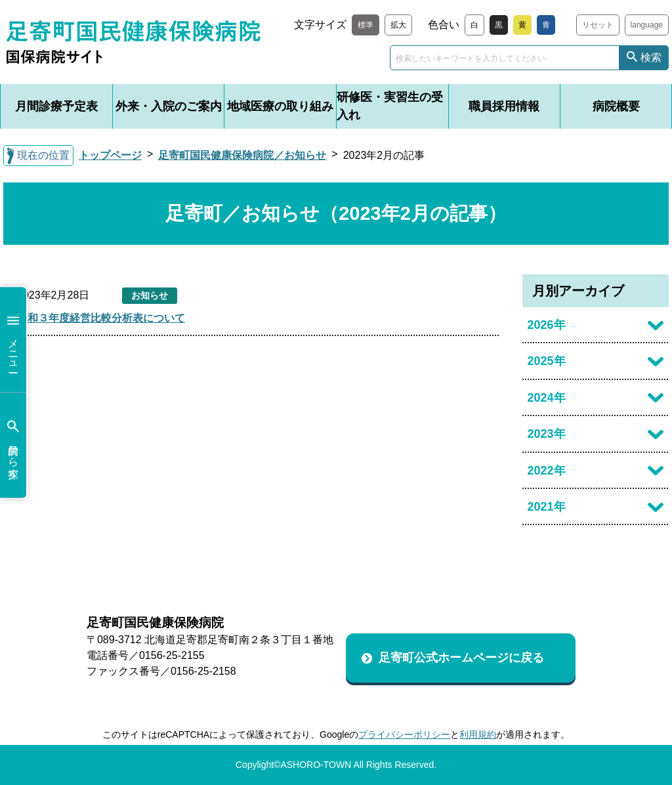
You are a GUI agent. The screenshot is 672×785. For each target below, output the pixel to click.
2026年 (547, 325)
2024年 (547, 398)
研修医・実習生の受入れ (390, 106)
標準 (366, 25)
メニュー (13, 340)
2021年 (547, 507)
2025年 (547, 361)
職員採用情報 (504, 106)
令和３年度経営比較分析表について (101, 318)
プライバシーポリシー (404, 734)
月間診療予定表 (56, 106)
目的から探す (13, 445)
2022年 (547, 471)
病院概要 (616, 106)
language (647, 25)
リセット (598, 25)
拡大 (398, 25)
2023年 (547, 434)
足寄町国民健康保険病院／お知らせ (242, 155)
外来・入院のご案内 (169, 106)
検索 (651, 57)
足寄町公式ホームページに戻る (461, 658)
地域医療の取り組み (280, 106)
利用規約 (478, 734)
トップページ (110, 155)
